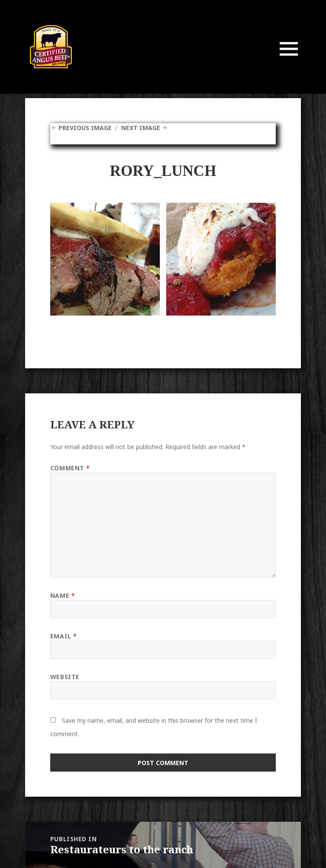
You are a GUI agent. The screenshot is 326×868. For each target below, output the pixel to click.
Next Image (141, 128)
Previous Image (85, 128)
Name (63, 595)
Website (65, 677)
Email (64, 636)
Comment (70, 468)
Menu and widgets (289, 61)
